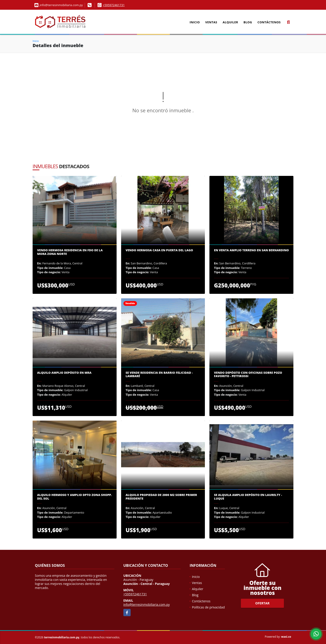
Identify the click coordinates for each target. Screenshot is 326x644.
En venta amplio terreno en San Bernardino (251, 250)
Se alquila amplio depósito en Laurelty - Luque (248, 497)
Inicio (195, 22)
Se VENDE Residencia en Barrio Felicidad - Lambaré (159, 375)
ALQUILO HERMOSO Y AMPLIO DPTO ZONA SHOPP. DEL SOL (74, 497)
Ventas (211, 22)
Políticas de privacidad (208, 607)
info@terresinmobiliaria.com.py (147, 604)
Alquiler (230, 22)
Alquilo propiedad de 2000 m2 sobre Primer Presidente (161, 497)
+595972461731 (114, 5)
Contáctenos (269, 22)
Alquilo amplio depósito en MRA (64, 373)
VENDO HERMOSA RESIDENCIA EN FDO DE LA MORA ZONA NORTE (70, 252)
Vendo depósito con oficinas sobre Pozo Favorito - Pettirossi (248, 375)
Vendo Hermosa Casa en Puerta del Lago (159, 250)
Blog (248, 22)
